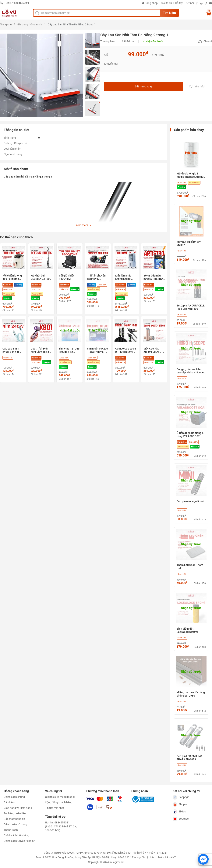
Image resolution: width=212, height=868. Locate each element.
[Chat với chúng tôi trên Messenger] (203, 859)
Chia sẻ (205, 42)
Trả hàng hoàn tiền (15, 813)
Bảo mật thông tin (14, 819)
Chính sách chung (14, 797)
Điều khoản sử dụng (15, 824)
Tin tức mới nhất (55, 808)
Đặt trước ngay (144, 86)
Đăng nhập (150, 3)
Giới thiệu (166, 3)
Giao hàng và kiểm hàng (18, 808)
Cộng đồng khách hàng (59, 802)
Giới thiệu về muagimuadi (60, 797)
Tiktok (179, 812)
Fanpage (181, 797)
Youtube (181, 819)
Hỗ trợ (179, 3)
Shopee (180, 804)
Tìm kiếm (169, 13)
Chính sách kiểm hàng (17, 835)
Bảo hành (9, 802)
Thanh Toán (11, 830)
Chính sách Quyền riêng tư (19, 841)
